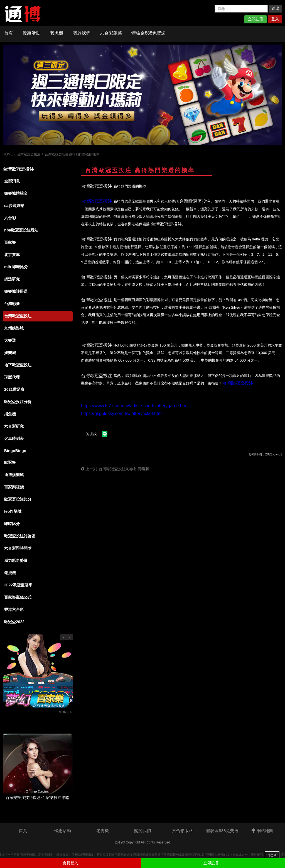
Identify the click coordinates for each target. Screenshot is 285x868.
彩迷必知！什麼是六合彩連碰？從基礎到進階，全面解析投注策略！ (29, 713)
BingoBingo (15, 451)
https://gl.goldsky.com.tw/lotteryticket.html (122, 414)
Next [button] (70, 637)
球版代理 (12, 377)
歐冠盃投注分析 (18, 402)
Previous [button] (63, 637)
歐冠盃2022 (14, 622)
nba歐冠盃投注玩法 (21, 230)
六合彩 (10, 218)
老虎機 (56, 33)
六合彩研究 (14, 426)
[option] (142, 95)
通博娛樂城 (14, 475)
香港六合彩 (14, 609)
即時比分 (12, 524)
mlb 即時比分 (16, 267)
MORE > (65, 712)
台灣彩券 (12, 304)
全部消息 (12, 181)
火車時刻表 (14, 438)
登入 (275, 19)
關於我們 (82, 33)
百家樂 (10, 242)
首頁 (9, 33)
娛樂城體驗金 (16, 193)
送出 (276, 8)
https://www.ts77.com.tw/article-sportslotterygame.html (135, 406)
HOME (8, 154)
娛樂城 (10, 353)
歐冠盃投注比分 (18, 499)
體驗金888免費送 (148, 33)
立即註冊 (255, 19)
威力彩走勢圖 (16, 560)
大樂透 (10, 340)
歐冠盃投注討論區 (20, 536)
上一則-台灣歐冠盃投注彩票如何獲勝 (115, 469)
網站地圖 (262, 831)
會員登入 (70, 863)
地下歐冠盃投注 (18, 365)
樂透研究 (12, 279)
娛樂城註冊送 (16, 291)
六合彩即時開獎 (18, 548)
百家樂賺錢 (14, 487)
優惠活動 (31, 33)
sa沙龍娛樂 (14, 206)
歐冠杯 (10, 462)
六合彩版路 (111, 33)
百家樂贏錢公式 (18, 597)
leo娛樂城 (13, 511)
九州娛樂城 (14, 328)
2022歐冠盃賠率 (18, 585)
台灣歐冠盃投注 (29, 154)
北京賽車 (12, 255)
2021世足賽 (14, 389)
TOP (272, 855)
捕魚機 (10, 414)
